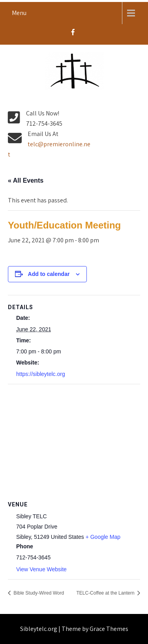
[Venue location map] (74, 441)
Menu (19, 13)
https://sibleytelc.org (41, 374)
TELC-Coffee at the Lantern (106, 593)
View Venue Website (41, 569)
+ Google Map (103, 537)
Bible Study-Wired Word (38, 593)
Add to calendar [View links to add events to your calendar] (49, 274)
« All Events (26, 180)
